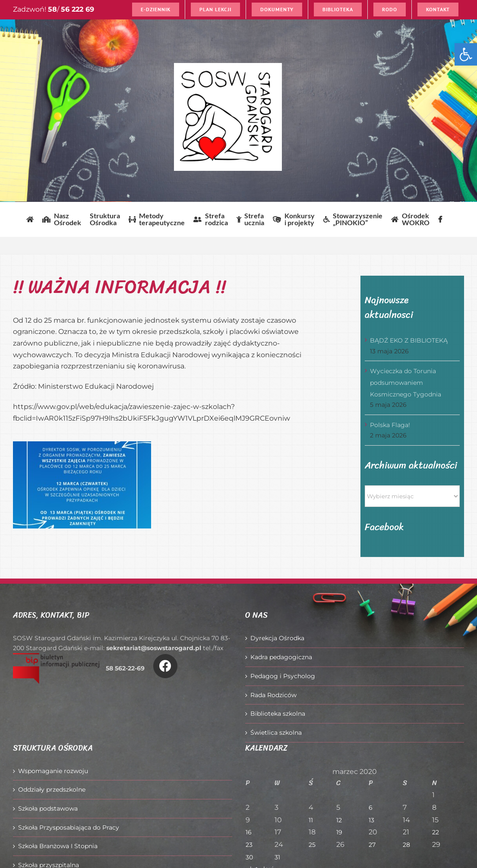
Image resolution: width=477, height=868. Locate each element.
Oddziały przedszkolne (52, 789)
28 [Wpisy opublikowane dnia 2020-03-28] (406, 845)
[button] (466, 54)
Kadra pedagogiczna (281, 657)
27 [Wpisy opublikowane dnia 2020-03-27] (372, 845)
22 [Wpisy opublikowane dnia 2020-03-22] (436, 832)
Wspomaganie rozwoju (53, 771)
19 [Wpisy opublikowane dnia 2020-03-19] (339, 832)
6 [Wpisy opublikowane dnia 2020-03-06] (371, 808)
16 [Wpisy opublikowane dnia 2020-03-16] (249, 832)
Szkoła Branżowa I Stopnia (58, 846)
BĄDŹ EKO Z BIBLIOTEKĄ (409, 340)
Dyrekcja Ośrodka (277, 638)
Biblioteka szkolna (278, 714)
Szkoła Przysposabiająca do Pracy (69, 827)
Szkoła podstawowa (48, 808)
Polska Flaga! (390, 425)
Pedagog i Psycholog (283, 676)
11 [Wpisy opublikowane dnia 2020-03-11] (311, 820)
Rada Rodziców (273, 695)
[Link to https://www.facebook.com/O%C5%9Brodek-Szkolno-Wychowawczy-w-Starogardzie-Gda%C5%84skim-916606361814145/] (165, 666)
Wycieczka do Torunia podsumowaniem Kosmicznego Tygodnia (406, 382)
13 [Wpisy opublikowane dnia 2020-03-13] (371, 820)
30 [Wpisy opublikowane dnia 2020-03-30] (249, 857)
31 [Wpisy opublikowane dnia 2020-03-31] (277, 857)
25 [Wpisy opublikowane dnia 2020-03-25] (312, 845)
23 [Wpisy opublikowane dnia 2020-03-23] (249, 845)
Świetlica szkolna (276, 733)
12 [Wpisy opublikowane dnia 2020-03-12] (339, 820)
